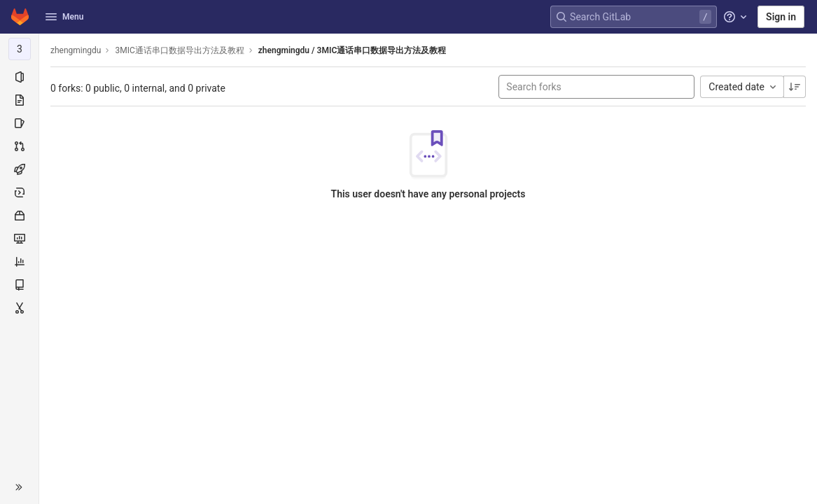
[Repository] (19, 100)
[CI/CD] (19, 169)
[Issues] (19, 123)
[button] (19, 487)
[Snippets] (19, 308)
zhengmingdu (76, 50)
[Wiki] (19, 285)
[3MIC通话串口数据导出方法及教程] (20, 49)
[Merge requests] (19, 146)
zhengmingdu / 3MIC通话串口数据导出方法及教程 (352, 50)
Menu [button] (64, 17)
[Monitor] (19, 239)
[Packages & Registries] (19, 216)
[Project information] (19, 77)
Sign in (781, 17)
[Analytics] (19, 262)
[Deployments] (19, 192)
